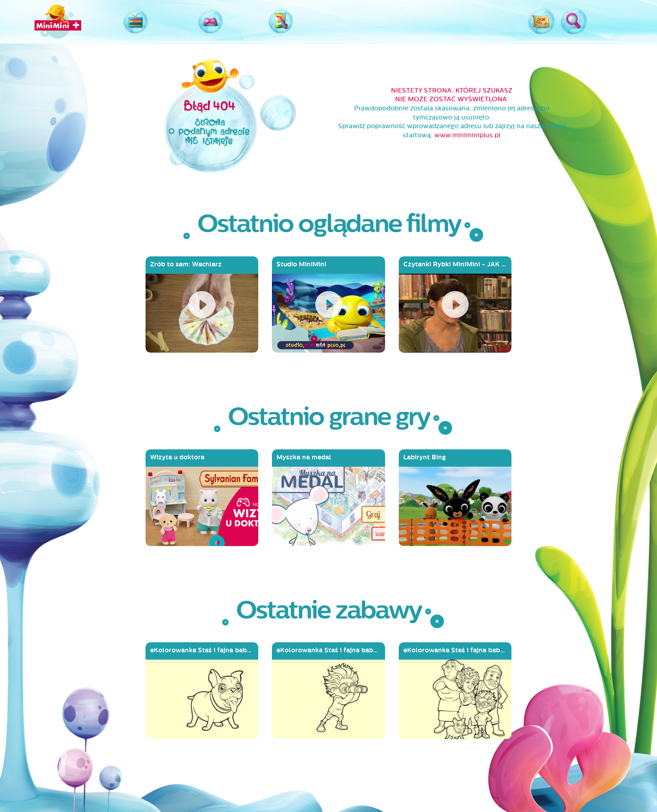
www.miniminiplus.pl (467, 135)
